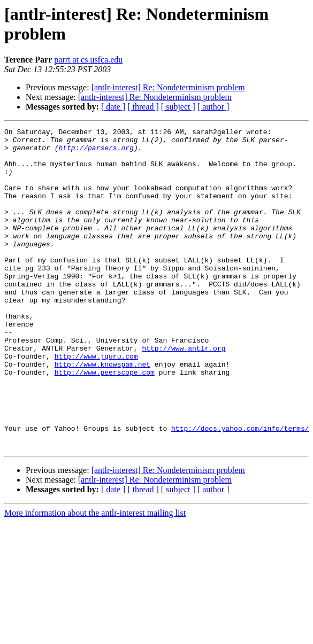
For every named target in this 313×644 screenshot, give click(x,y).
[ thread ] (143, 107)
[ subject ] (178, 107)
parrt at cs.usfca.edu (88, 60)
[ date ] (113, 107)
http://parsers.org (96, 152)
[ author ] (213, 107)
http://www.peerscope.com (105, 422)
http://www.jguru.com (96, 402)
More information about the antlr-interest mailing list (95, 577)
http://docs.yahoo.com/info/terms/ (240, 489)
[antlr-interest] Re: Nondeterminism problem (168, 87)
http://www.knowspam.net (102, 412)
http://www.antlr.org (184, 393)
